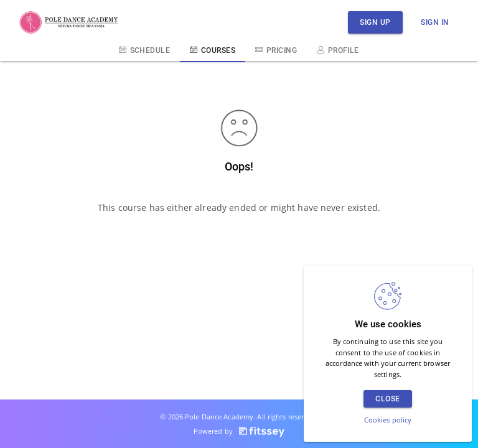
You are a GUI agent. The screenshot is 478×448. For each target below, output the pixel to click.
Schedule (144, 50)
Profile (338, 50)
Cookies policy (388, 420)
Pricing (276, 50)
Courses (213, 50)
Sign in (435, 22)
